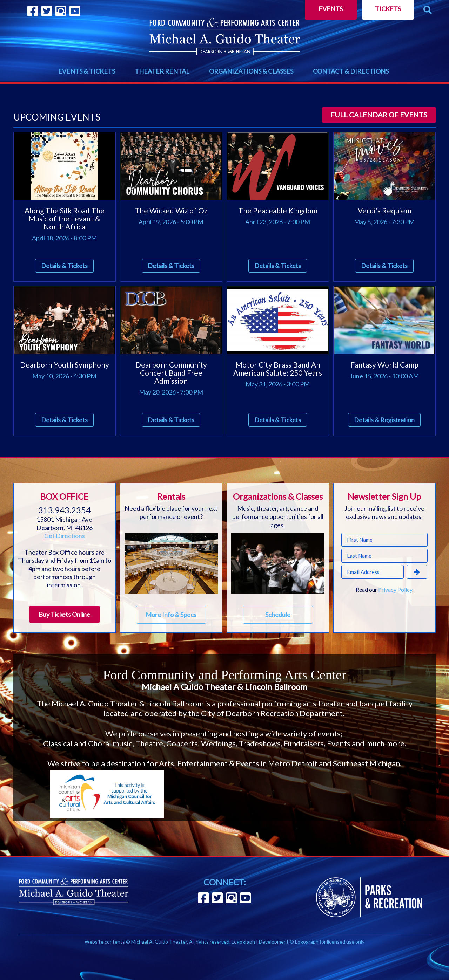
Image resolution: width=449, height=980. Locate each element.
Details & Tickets (64, 266)
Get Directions (65, 536)
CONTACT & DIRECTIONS (351, 71)
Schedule (278, 615)
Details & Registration (384, 420)
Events (331, 9)
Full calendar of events (379, 115)
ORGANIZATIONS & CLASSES (251, 71)
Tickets (388, 9)
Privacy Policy (395, 590)
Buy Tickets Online (64, 614)
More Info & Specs (171, 615)
